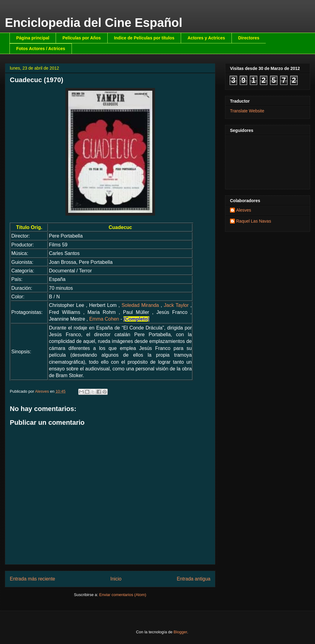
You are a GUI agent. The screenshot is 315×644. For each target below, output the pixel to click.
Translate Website (247, 111)
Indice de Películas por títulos (144, 38)
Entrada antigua (194, 579)
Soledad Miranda (140, 305)
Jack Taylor (176, 305)
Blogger (180, 632)
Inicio (116, 579)
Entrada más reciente (32, 579)
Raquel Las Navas (254, 221)
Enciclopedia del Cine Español (94, 23)
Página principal (33, 38)
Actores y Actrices (206, 38)
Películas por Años (82, 38)
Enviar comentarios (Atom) (123, 595)
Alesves (244, 210)
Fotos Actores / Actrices (41, 49)
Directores (249, 38)
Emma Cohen (104, 319)
